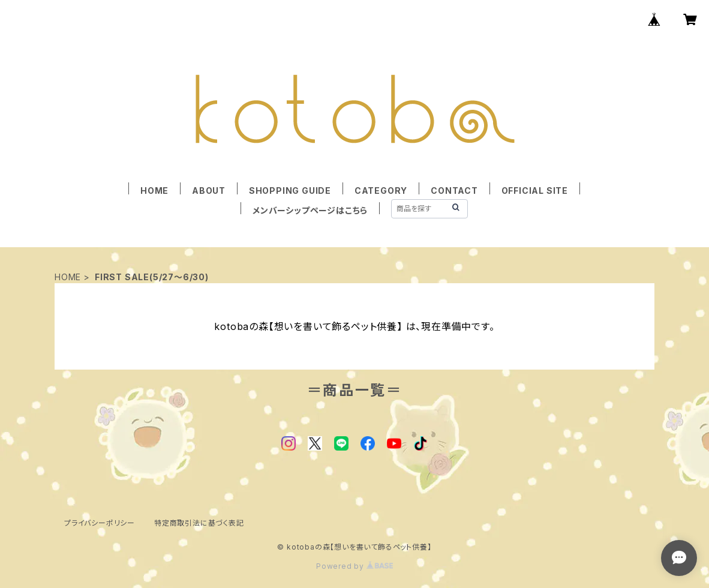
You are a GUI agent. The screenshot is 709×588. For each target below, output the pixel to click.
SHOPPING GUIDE (290, 190)
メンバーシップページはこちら (310, 210)
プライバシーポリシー (100, 523)
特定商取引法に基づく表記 (199, 523)
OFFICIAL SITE (535, 190)
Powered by (354, 566)
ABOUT (209, 190)
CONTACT (454, 190)
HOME (154, 190)
